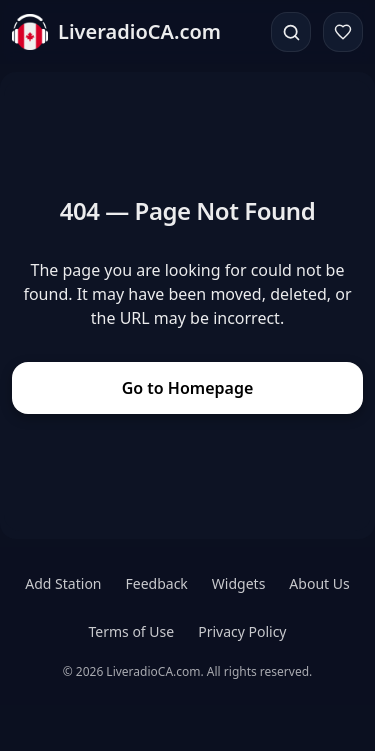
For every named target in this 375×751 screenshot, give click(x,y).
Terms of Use (131, 631)
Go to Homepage (188, 388)
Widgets (239, 583)
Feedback (157, 583)
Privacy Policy (242, 631)
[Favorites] (343, 32)
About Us (319, 583)
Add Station (63, 583)
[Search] (291, 32)
